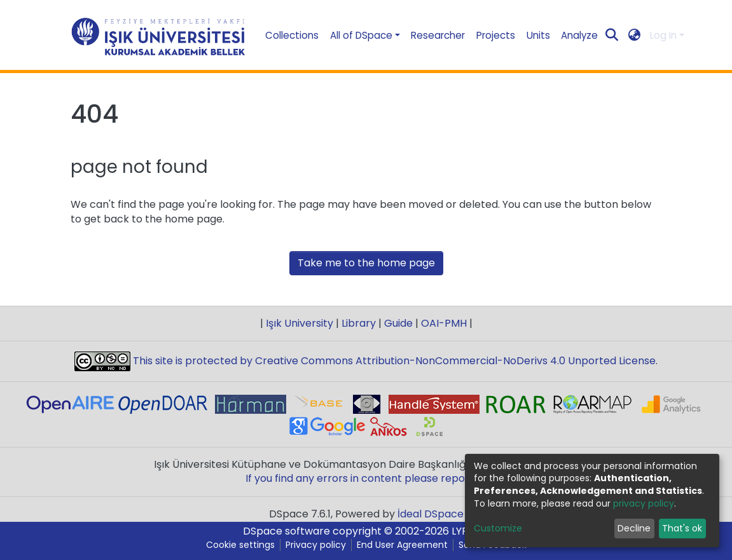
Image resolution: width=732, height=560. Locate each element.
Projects (496, 35)
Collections (292, 35)
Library (359, 323)
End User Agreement (402, 545)
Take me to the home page (366, 263)
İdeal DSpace (431, 514)
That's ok (682, 528)
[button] (635, 35)
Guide (398, 323)
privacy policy (644, 503)
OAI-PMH (444, 323)
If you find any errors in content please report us (366, 478)
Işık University (300, 323)
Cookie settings (240, 545)
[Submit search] (612, 36)
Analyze (579, 35)
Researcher (438, 35)
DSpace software (287, 531)
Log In (663, 35)
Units (538, 35)
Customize (498, 529)
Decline (634, 528)
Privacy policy (316, 545)
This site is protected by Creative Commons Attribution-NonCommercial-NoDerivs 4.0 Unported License (393, 361)
